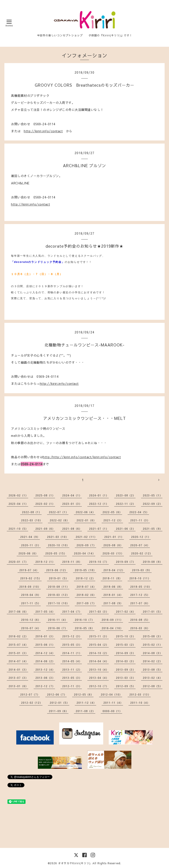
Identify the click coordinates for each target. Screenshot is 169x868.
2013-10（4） (99, 670)
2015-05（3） (72, 645)
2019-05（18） (85, 570)
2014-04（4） (99, 661)
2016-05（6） (85, 628)
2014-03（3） (126, 661)
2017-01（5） (153, 612)
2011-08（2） (85, 711)
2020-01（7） (18, 562)
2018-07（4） (86, 587)
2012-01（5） (60, 703)
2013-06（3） (45, 678)
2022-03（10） (32, 520)
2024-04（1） (72, 495)
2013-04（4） (99, 678)
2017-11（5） (31, 603)
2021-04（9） (30, 537)
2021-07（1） (99, 529)
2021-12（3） (113, 520)
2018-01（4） (113, 595)
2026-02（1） (18, 495)
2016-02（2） (18, 636)
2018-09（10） (30, 587)
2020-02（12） (142, 553)
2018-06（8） (113, 587)
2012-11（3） (72, 686)
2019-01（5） (59, 578)
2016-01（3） (45, 636)
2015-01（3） (18, 653)
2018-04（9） (31, 595)
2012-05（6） (84, 694)
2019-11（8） (72, 562)
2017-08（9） (113, 603)
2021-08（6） (72, 529)
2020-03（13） (113, 553)
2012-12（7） (45, 686)
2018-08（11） (59, 587)
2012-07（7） (30, 694)
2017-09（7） (86, 603)
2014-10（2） (99, 653)
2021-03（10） (58, 537)
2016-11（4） (58, 620)
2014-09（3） (126, 653)
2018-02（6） (86, 595)
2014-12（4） (45, 653)
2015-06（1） (45, 645)
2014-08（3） (153, 653)
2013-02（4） (153, 678)
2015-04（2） (99, 645)
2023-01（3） (72, 504)
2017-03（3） (99, 612)
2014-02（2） (153, 661)
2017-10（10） (59, 603)
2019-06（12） (57, 570)
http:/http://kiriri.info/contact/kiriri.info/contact (82, 457)
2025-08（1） (45, 495)
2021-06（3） (126, 529)
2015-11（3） (99, 636)
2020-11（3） (31, 545)
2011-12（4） (86, 703)
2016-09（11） (112, 620)
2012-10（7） (99, 686)
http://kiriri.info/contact (43, 131)
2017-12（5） (140, 595)
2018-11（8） (112, 578)
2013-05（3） (72, 678)
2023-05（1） (153, 495)
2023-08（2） (126, 495)
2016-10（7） (85, 620)
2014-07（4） (18, 661)
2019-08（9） (153, 562)
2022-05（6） (112, 512)
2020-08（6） (113, 545)
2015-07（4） (18, 645)
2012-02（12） (32, 703)
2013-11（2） (72, 670)
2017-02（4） (126, 612)
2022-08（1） (32, 512)
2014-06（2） (45, 661)
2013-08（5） (153, 670)
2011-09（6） (59, 711)
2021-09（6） (45, 529)
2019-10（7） (99, 562)
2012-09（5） (126, 686)
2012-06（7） (57, 694)
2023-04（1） (18, 504)
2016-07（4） (31, 628)
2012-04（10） (111, 694)
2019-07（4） (29, 570)
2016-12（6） (31, 620)
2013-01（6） (18, 686)
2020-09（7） (86, 545)
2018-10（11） (140, 578)
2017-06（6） (18, 612)
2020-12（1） (141, 537)
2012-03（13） (140, 694)
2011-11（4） (113, 703)
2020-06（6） (28, 553)
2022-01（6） (86, 520)
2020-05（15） (56, 553)
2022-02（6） (60, 520)
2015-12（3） (72, 636)
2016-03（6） (140, 628)
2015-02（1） (153, 645)
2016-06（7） (58, 628)
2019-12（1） (45, 562)
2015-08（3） (153, 636)
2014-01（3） (18, 670)
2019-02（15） (31, 578)
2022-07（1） (59, 512)
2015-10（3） (126, 636)
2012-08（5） (153, 686)
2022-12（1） (99, 504)
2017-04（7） (72, 612)
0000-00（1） (112, 711)
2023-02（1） (45, 504)
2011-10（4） (140, 703)
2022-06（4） (85, 512)
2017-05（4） (45, 612)
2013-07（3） (18, 678)
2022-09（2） (153, 504)
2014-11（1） (72, 653)
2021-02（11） (86, 537)
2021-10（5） (18, 529)
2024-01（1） (99, 495)
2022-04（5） (139, 512)
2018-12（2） (85, 578)
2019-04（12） (114, 570)
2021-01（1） (114, 537)
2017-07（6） (140, 603)
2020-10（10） (59, 545)
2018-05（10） (141, 587)
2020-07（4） (140, 545)
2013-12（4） (45, 670)
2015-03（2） (126, 645)
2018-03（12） (59, 595)
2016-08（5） (140, 620)
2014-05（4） (72, 661)
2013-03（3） (126, 678)
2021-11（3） (140, 520)
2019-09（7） (126, 562)
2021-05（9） (153, 529)
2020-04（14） (85, 553)
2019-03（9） (142, 570)
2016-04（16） (112, 628)
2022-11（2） (126, 504)
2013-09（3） (126, 670)
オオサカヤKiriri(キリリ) (74, 863)
